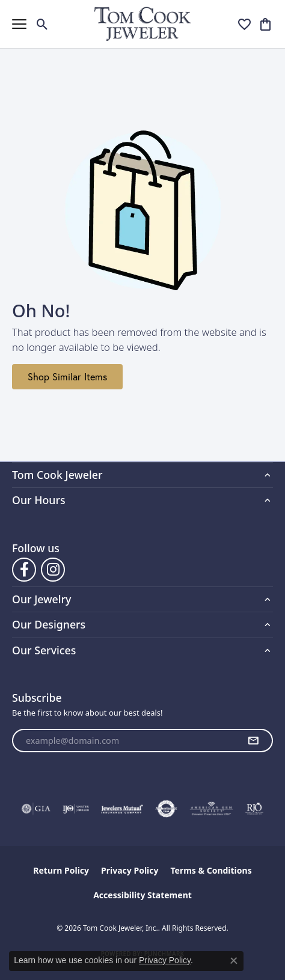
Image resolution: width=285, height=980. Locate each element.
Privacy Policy (130, 870)
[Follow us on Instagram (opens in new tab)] (53, 570)
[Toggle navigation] (19, 24)
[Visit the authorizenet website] (166, 809)
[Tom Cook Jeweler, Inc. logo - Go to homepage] (143, 24)
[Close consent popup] (234, 961)
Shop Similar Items (67, 377)
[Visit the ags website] (212, 809)
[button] (42, 24)
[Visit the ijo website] (76, 809)
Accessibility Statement (142, 895)
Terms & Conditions (211, 870)
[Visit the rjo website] (254, 809)
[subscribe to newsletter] (253, 741)
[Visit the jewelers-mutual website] (122, 809)
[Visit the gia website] (36, 809)
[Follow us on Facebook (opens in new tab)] (24, 570)
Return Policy (61, 870)
